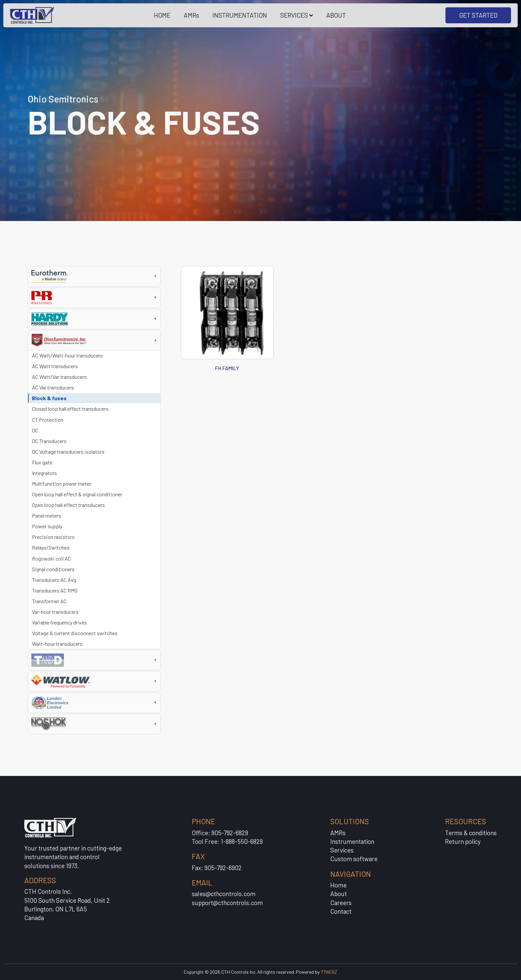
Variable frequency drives (59, 622)
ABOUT (336, 15)
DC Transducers (49, 441)
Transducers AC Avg (54, 580)
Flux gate (42, 462)
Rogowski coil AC (51, 558)
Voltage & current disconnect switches (75, 633)
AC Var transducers (53, 387)
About (339, 894)
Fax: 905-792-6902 (217, 868)
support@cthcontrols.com (227, 903)
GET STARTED (478, 15)
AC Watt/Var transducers (59, 377)
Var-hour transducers (55, 612)
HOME (162, 15)
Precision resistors (53, 537)
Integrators (44, 473)
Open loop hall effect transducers (68, 505)
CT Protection (48, 420)
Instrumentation (352, 841)
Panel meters (47, 515)
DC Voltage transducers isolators (68, 452)
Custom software (354, 859)
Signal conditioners (53, 569)
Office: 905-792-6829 (220, 833)
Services (342, 850)
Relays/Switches (51, 547)
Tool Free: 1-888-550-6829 (227, 841)
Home (338, 885)
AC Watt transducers (55, 366)
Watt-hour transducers (57, 644)
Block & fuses (49, 398)
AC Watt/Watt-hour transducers (67, 355)
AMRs (191, 15)
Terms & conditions (471, 833)
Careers (341, 903)
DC (35, 430)
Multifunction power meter (62, 484)
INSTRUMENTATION (240, 15)
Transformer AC (49, 601)
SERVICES (297, 15)
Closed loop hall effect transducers (70, 409)
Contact (341, 911)
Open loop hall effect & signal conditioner (77, 494)
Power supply (47, 526)
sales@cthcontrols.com (224, 894)
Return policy (463, 841)
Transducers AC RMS (55, 590)
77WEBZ (329, 972)
